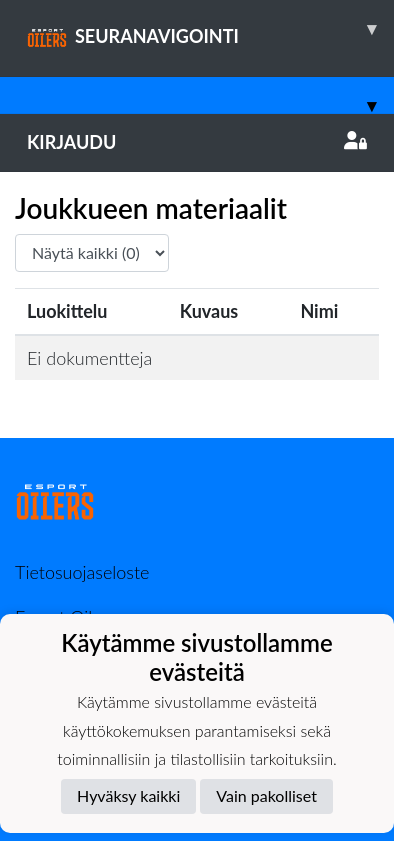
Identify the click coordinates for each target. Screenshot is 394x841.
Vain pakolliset (266, 795)
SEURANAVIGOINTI (210, 29)
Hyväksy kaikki (128, 795)
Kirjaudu (197, 142)
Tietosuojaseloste (82, 572)
